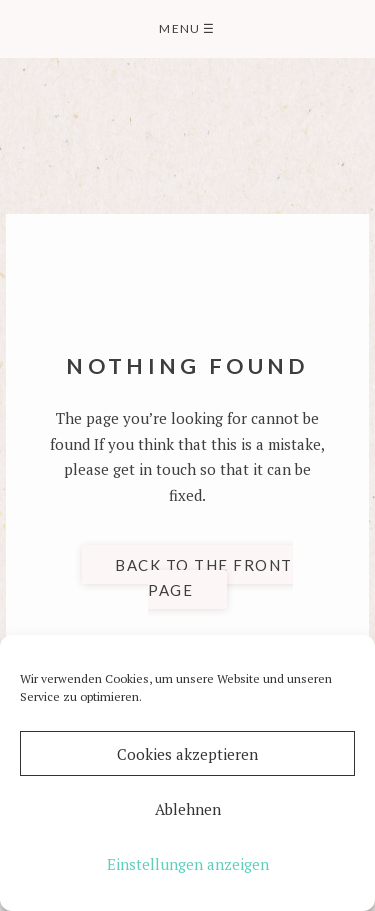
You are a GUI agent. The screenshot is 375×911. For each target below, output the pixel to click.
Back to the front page (204, 577)
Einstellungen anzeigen (188, 864)
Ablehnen (188, 809)
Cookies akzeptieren (187, 754)
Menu (187, 28)
